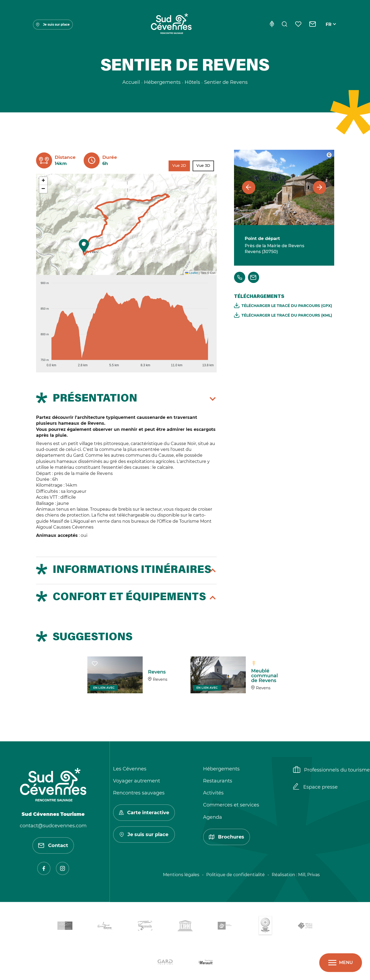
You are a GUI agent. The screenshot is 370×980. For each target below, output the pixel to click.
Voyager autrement (137, 781)
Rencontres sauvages (139, 793)
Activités (213, 793)
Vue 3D (203, 166)
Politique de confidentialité (235, 875)
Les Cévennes (130, 769)
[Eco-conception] (272, 25)
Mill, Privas (309, 875)
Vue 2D (179, 166)
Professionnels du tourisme (331, 770)
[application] (126, 322)
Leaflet (192, 273)
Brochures (227, 837)
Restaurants (218, 781)
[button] (84, 246)
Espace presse (315, 787)
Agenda (213, 817)
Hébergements (221, 769)
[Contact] (313, 25)
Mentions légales (181, 875)
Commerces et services (231, 805)
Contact (53, 845)
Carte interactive (144, 813)
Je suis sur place (53, 24)
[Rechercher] (285, 25)
